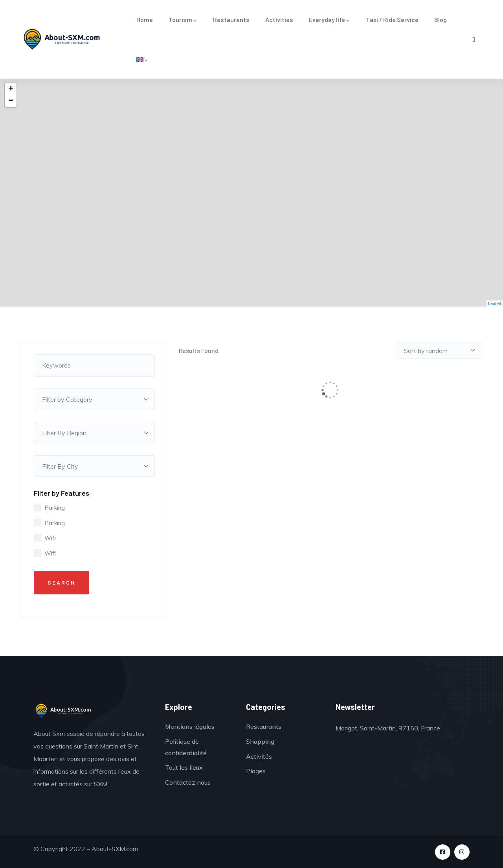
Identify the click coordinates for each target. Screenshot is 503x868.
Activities (279, 19)
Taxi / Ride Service (392, 19)
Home (145, 19)
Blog (441, 19)
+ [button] (11, 89)
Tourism (183, 19)
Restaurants (231, 19)
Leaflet (495, 303)
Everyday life (330, 19)
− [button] (11, 101)
